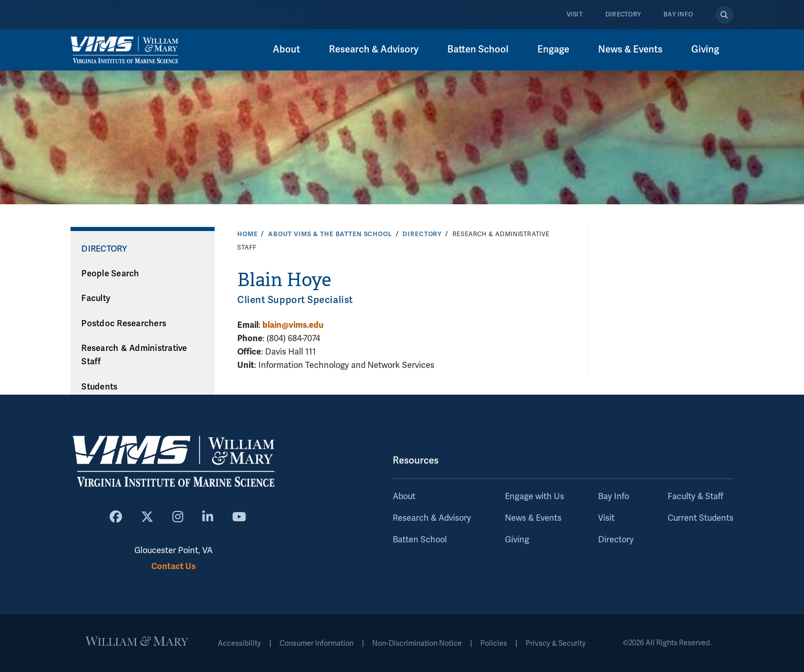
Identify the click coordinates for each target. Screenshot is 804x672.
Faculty (96, 298)
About (286, 49)
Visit (575, 15)
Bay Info (678, 15)
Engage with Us (535, 497)
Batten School (478, 49)
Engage (553, 49)
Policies (494, 643)
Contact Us (173, 566)
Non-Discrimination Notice (417, 643)
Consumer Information (317, 643)
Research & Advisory (374, 49)
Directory (623, 15)
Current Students (701, 518)
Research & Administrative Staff (134, 355)
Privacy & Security (556, 643)
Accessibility (239, 643)
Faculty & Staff (695, 497)
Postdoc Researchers (124, 324)
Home (247, 234)
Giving (705, 49)
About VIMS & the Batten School (330, 234)
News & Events (630, 49)
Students (99, 387)
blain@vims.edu (293, 325)
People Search (110, 274)
